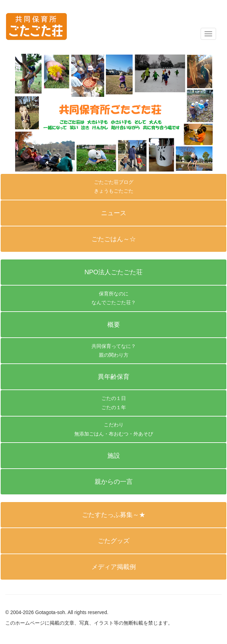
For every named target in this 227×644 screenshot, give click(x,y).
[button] (113, 272)
